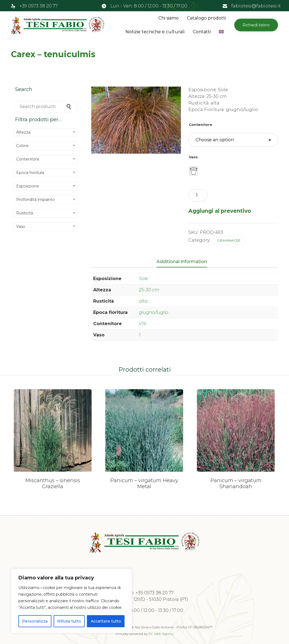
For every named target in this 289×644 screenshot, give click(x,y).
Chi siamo (169, 18)
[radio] (194, 171)
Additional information (182, 262)
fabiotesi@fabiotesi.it (256, 6)
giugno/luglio (154, 312)
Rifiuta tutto (69, 621)
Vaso (193, 157)
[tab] (185, 262)
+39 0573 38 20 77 (39, 6)
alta (143, 301)
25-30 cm (149, 290)
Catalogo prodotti (207, 18)
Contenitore (201, 125)
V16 (143, 324)
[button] (256, 25)
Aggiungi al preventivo (220, 211)
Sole (144, 279)
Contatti (202, 32)
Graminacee (229, 240)
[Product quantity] (198, 195)
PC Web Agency (161, 634)
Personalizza (35, 621)
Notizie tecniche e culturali (155, 32)
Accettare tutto (106, 621)
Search (70, 107)
